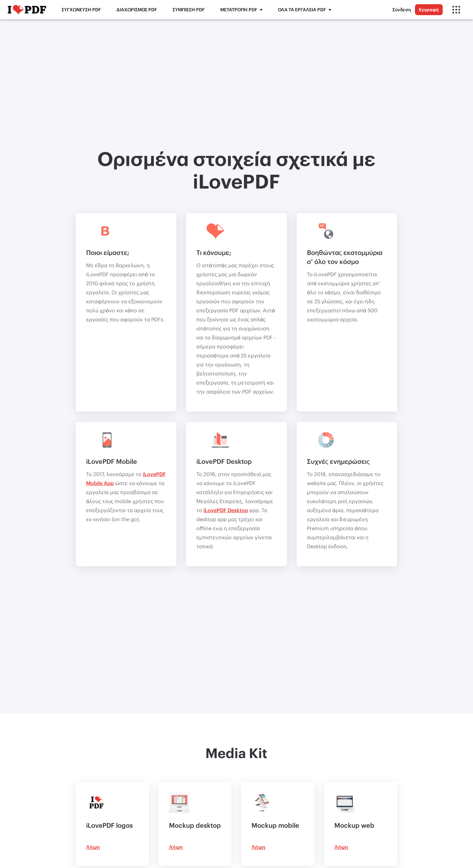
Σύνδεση (402, 10)
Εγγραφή (429, 10)
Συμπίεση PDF (189, 10)
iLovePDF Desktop (226, 510)
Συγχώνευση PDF (81, 10)
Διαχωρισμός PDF (137, 10)
